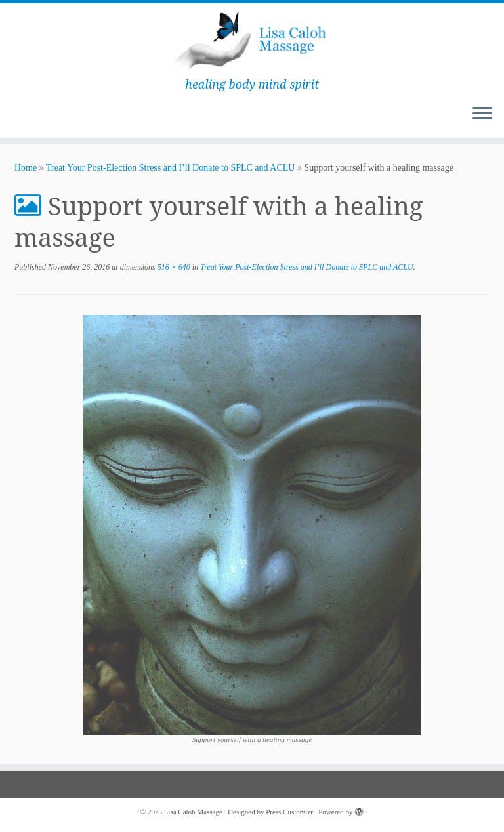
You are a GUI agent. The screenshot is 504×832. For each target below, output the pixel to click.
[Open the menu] (482, 114)
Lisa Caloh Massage (193, 812)
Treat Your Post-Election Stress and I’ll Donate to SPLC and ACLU (170, 168)
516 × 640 (173, 267)
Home (26, 168)
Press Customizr (289, 812)
